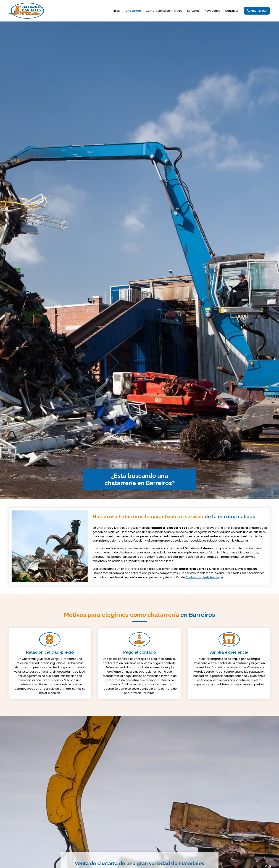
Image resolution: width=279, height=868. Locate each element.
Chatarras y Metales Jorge (204, 577)
